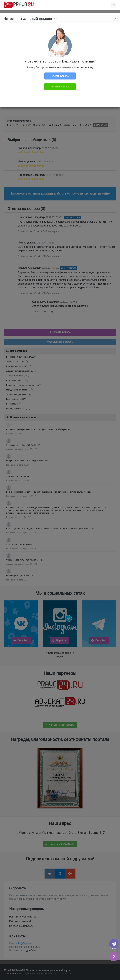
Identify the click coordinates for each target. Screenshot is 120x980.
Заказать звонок (60, 87)
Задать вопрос (60, 76)
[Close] (115, 19)
